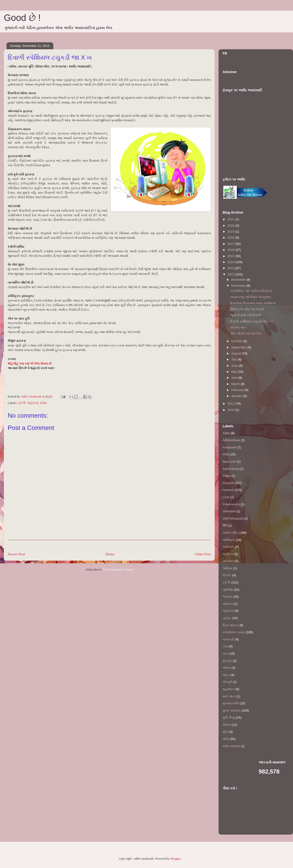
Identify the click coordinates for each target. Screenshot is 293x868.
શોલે (225, 732)
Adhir (226, 433)
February (238, 390)
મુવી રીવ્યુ (229, 717)
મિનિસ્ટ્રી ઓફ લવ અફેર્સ (247, 309)
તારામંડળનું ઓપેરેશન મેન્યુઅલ (250, 297)
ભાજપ (227, 668)
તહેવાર (227, 618)
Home (110, 554)
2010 (231, 410)
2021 (231, 219)
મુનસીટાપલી (231, 703)
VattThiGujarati (233, 518)
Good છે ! (22, 18)
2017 (231, 244)
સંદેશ (43, 403)
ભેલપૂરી (227, 682)
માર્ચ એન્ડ (229, 696)
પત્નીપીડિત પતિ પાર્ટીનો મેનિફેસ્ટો (251, 291)
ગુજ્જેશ (228, 590)
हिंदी (225, 525)
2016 (231, 250)
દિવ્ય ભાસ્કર (231, 625)
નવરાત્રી (228, 639)
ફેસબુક (227, 661)
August (237, 353)
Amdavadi (230, 447)
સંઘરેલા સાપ (238, 327)
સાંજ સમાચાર (231, 746)
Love (226, 497)
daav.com (229, 462)
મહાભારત (229, 689)
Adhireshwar (231, 440)
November (239, 286)
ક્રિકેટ (227, 575)
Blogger (175, 859)
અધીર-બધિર (230, 533)
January (237, 396)
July (235, 359)
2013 (231, 268)
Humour (228, 490)
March (236, 384)
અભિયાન (229, 540)
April (235, 378)
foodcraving (231, 469)
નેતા (225, 646)
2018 (231, 238)
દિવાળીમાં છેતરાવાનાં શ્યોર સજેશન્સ (253, 303)
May (235, 372)
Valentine (229, 511)
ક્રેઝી (22, 403)
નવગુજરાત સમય (234, 632)
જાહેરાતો (33, 403)
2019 (231, 232)
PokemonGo (231, 504)
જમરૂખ (228, 604)
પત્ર (226, 654)
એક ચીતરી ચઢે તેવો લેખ (246, 333)
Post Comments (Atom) (118, 569)
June (235, 366)
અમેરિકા (228, 554)
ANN (226, 454)
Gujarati (228, 483)
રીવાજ (227, 725)
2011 (231, 404)
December (239, 280)
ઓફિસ (227, 568)
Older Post (203, 554)
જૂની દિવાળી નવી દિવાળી (246, 315)
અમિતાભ (228, 547)
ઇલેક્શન (228, 561)
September (239, 347)
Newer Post (16, 554)
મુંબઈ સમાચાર (232, 710)
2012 (231, 274)
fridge (227, 476)
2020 (231, 226)
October (237, 341)
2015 (231, 256)
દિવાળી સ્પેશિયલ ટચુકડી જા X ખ (252, 321)
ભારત (226, 675)
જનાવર (227, 597)
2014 (231, 262)
